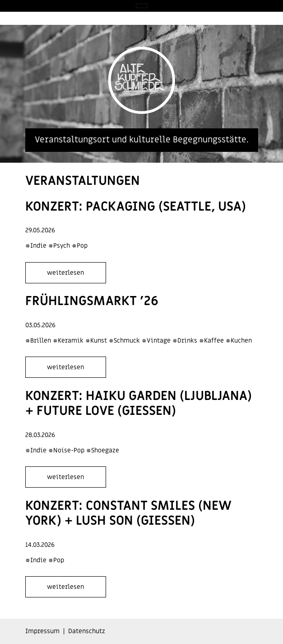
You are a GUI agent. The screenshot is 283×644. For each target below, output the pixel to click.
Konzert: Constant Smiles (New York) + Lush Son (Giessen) (128, 514)
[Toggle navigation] (142, 6)
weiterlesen (65, 273)
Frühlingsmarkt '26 (92, 301)
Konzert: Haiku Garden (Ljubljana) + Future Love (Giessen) (139, 404)
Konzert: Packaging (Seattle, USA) (136, 207)
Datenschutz (87, 631)
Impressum (42, 631)
